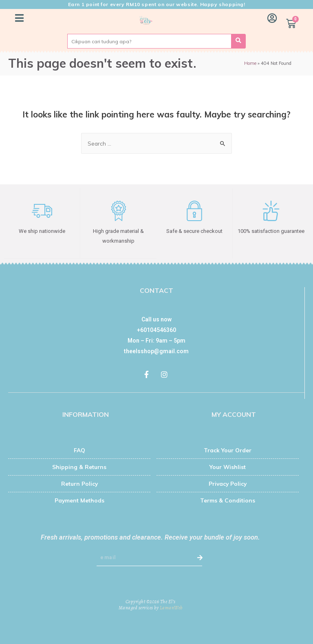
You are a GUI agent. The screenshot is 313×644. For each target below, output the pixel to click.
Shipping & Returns (79, 467)
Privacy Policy (228, 483)
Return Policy (79, 483)
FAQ (79, 450)
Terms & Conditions (228, 500)
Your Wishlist (228, 467)
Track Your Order (228, 450)
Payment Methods (79, 500)
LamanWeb (171, 607)
